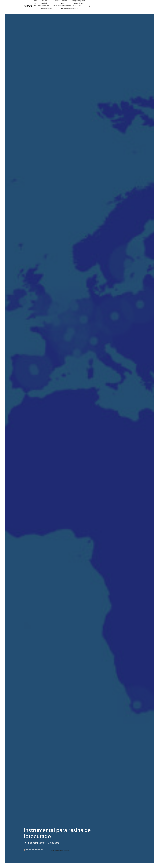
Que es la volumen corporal (59, 850)
